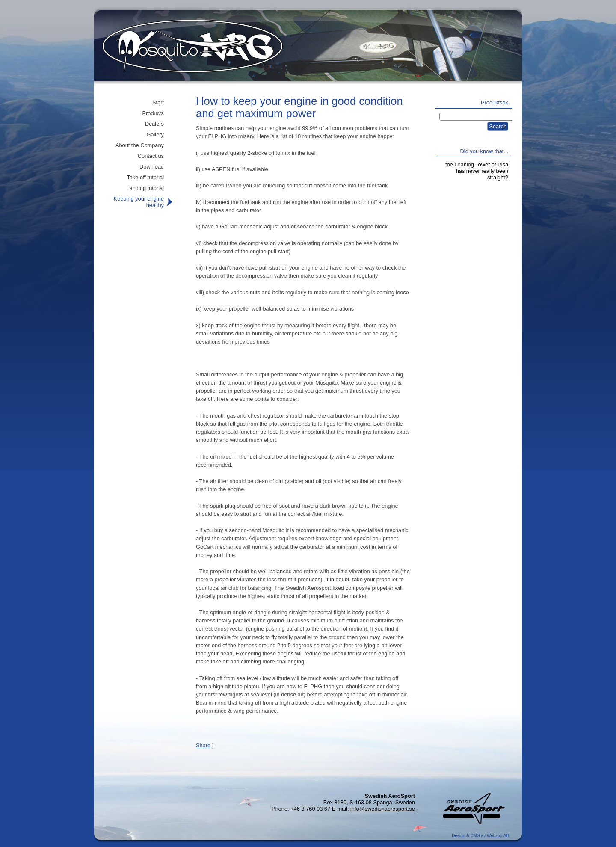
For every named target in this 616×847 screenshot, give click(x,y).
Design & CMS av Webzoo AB (480, 836)
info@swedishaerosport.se (383, 809)
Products (153, 113)
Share (203, 745)
